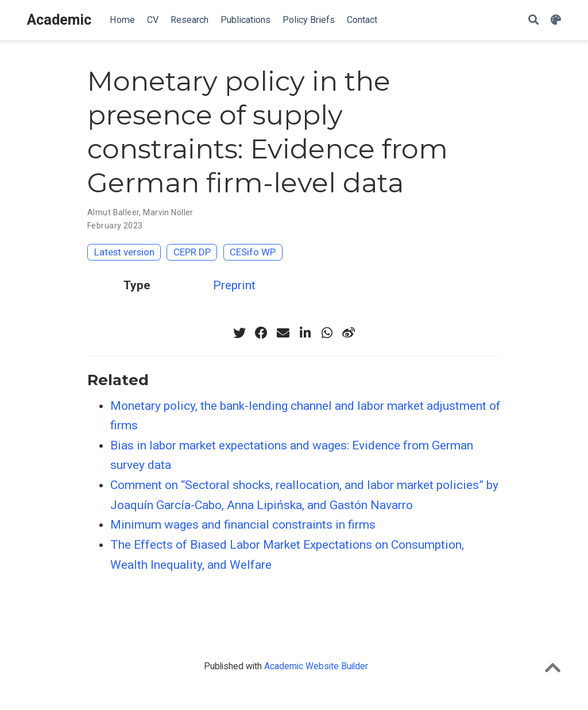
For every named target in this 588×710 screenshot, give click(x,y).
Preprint (234, 285)
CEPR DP (192, 252)
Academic (59, 20)
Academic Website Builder (316, 666)
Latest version (124, 252)
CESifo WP (253, 252)
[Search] (533, 20)
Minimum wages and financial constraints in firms (243, 525)
